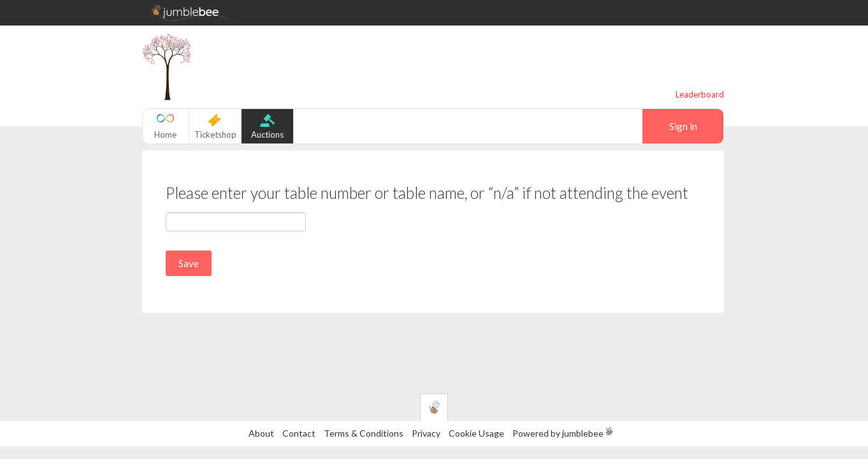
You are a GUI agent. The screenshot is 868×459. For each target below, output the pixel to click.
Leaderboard (700, 94)
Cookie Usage (476, 433)
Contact (299, 433)
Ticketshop (215, 135)
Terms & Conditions (365, 433)
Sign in (683, 126)
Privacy (426, 433)
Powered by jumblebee (558, 433)
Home (165, 135)
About (261, 433)
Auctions (267, 135)
